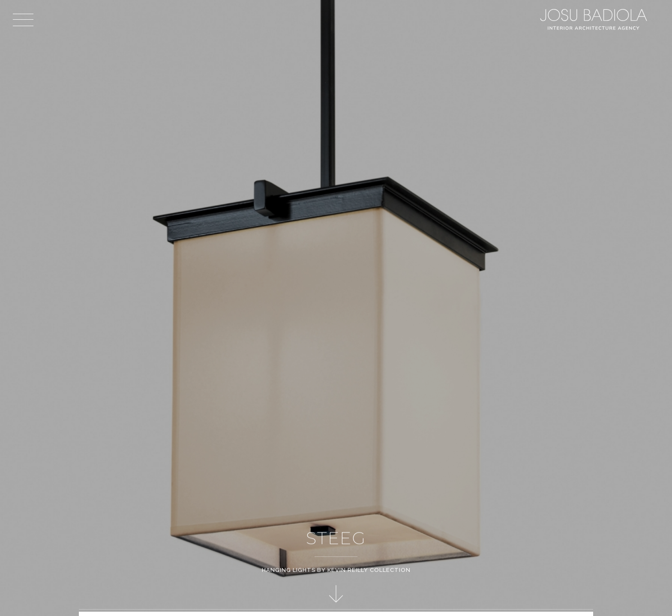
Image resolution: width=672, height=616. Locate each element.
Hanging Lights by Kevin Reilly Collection (336, 570)
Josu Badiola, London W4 (595, 19)
